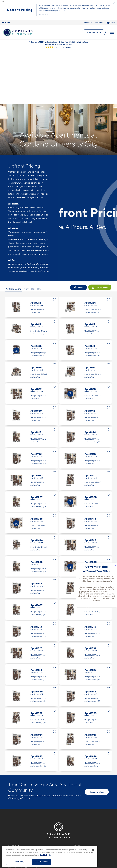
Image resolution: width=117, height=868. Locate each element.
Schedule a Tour (17, 9)
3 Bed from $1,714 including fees (59, 42)
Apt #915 (31, 381)
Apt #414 (86, 273)
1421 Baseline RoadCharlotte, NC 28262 (19, 802)
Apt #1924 (31, 684)
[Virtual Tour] (16, 295)
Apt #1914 (86, 640)
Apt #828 (86, 338)
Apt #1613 (31, 532)
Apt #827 (31, 338)
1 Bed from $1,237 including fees (43, 40)
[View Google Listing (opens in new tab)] (59, 45)
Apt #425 (31, 295)
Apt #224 (86, 252)
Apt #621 (86, 316)
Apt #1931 (86, 684)
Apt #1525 (31, 511)
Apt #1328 (86, 446)
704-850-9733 (16, 796)
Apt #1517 (86, 489)
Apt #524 (31, 316)
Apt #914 (86, 360)
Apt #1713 (31, 576)
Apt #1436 (31, 489)
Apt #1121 (86, 424)
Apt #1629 (31, 554)
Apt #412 (31, 273)
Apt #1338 (31, 468)
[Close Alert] (47, 4)
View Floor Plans (33, 233)
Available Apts (14, 233)
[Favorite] (54, 244)
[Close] (93, 850)
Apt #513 (86, 295)
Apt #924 (86, 381)
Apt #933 (31, 403)
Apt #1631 (86, 554)
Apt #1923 (86, 662)
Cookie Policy (46, 855)
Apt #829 (31, 360)
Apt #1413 (86, 468)
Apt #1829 (31, 640)
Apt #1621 (86, 532)
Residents (99, 21)
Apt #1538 (86, 511)
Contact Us (87, 21)
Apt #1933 (31, 705)
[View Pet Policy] (31, 811)
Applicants (110, 21)
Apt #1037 (31, 424)
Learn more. (93, 14)
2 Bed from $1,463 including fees (74, 40)
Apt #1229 (31, 446)
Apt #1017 (86, 403)
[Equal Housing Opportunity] (10, 811)
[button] (2, 2)
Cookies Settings (18, 862)
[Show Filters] (78, 232)
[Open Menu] (112, 31)
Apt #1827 (86, 619)
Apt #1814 (31, 619)
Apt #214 (31, 252)
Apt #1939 (86, 705)
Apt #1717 (31, 597)
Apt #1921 (31, 662)
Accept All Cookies (41, 862)
